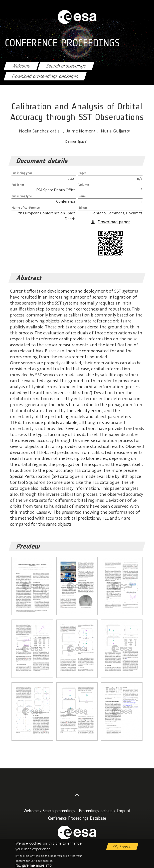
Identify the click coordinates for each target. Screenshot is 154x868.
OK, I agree (122, 849)
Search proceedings (66, 66)
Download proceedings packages (45, 76)
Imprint (124, 811)
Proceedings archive (96, 811)
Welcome (21, 66)
